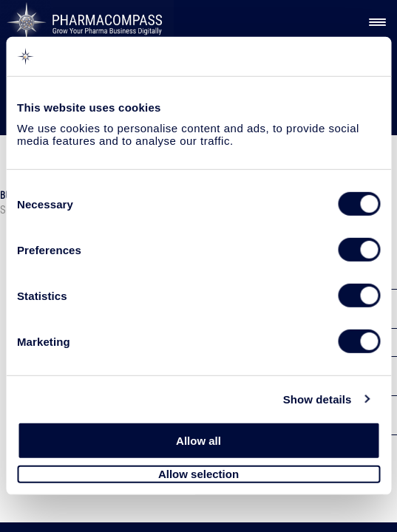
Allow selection (198, 474)
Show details (318, 399)
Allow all (198, 441)
